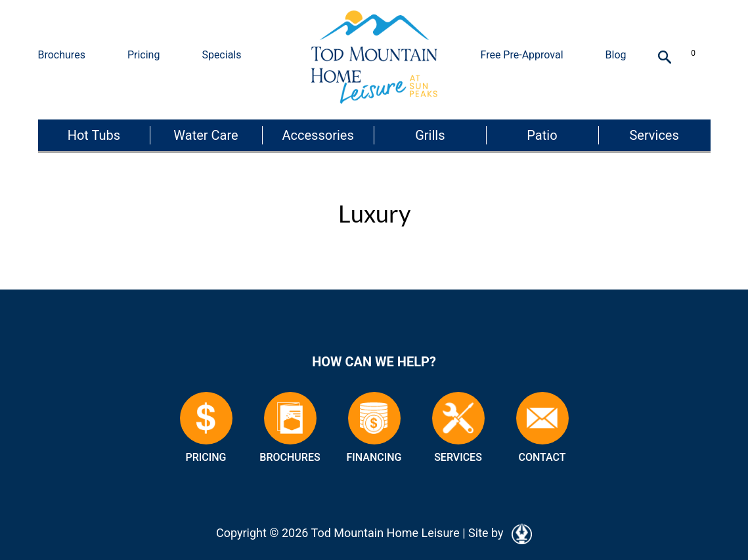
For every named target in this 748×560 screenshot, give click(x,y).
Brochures (62, 55)
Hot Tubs (94, 135)
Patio (542, 135)
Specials (221, 55)
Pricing (144, 55)
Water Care (206, 135)
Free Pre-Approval (522, 55)
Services (654, 135)
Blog (616, 55)
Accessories (318, 135)
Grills (430, 135)
